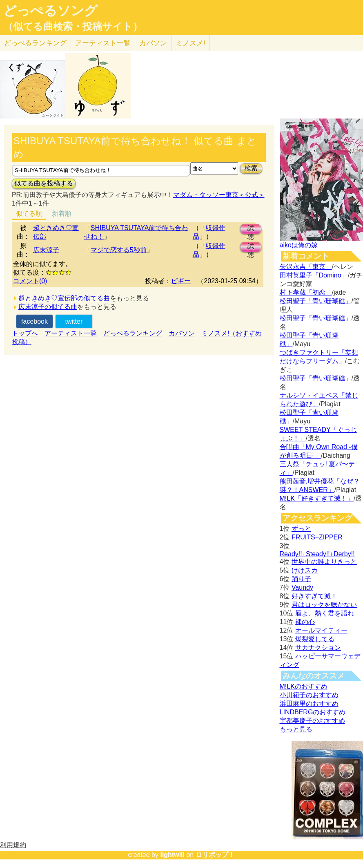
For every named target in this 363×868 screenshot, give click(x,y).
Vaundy (302, 587)
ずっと (301, 529)
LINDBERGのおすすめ (313, 712)
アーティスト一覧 (71, 333)
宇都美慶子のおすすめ (312, 721)
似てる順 (29, 214)
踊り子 (301, 579)
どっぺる (35, 43)
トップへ (25, 333)
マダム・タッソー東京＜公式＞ (219, 195)
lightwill (172, 855)
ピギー (181, 281)
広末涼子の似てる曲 (48, 307)
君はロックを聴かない (324, 605)
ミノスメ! (190, 43)
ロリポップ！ (215, 855)
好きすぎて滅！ (314, 596)
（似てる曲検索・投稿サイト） (73, 27)
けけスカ (305, 570)
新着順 (62, 214)
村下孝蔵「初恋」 (306, 292)
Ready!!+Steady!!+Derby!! (317, 554)
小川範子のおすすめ (309, 695)
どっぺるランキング (133, 333)
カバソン (153, 43)
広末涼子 (46, 250)
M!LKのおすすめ (304, 686)
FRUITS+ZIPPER (317, 537)
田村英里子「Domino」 (314, 275)
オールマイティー (321, 630)
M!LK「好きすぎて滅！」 (317, 498)
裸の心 (305, 622)
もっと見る (296, 729)
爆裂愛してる (315, 639)
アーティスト (103, 43)
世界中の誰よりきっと (324, 562)
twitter (74, 321)
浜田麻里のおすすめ (309, 704)
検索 (251, 168)
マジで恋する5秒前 (119, 250)
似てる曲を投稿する (44, 183)
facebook (35, 321)
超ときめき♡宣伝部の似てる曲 (64, 298)
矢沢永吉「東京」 (306, 267)
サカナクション (318, 648)
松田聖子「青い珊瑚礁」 (316, 301)
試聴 (251, 229)
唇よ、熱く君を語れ (325, 613)
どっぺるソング (50, 11)
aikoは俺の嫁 (299, 245)
